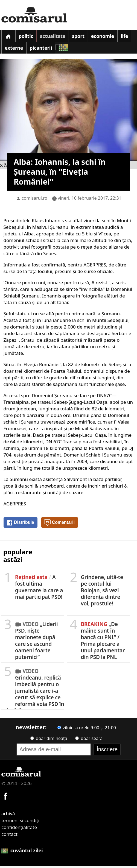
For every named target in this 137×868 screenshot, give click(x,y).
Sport (83, 37)
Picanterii (58, 50)
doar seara (89, 741)
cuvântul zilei (22, 853)
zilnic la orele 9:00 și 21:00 (87, 730)
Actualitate (56, 37)
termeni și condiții (21, 823)
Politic (28, 37)
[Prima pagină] (9, 36)
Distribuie (20, 525)
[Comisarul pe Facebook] (5, 798)
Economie (108, 37)
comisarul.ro (34, 200)
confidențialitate (19, 829)
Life (9, 50)
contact (9, 836)
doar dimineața (49, 741)
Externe (30, 50)
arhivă (8, 816)
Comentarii (59, 525)
